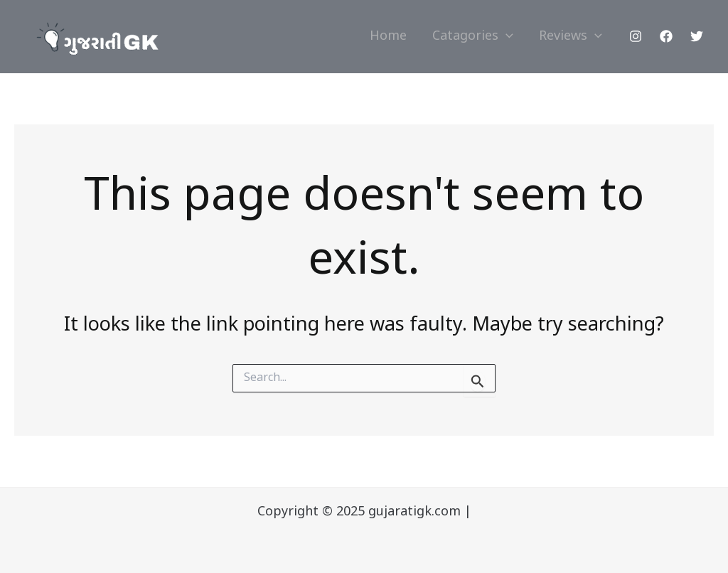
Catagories (473, 37)
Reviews (571, 37)
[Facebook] (666, 36)
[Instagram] (636, 36)
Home (388, 37)
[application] (506, 37)
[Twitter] (697, 36)
